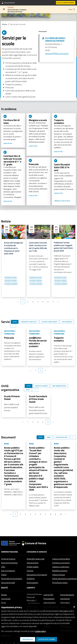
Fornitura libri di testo (12, 121)
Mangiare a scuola (38, 120)
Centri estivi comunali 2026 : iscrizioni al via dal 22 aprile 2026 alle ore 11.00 (38, 247)
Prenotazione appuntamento (50, 600)
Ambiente (31, 578)
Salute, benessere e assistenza (64, 578)
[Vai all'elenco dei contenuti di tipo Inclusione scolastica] (11, 284)
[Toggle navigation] (4, 9)
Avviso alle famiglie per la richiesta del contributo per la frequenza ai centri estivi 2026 (14, 248)
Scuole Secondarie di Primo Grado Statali (38, 399)
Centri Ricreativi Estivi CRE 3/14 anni (62, 167)
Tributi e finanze (59, 574)
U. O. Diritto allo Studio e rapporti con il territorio (55, 39)
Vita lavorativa (33, 563)
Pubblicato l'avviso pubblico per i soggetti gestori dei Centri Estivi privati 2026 (63, 247)
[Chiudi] (74, 606)
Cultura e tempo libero (61, 559)
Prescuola (34, 164)
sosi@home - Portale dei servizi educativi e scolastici (38, 342)
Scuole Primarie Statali (12, 398)
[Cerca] (74, 9)
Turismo (30, 570)
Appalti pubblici (33, 567)
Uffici (3, 567)
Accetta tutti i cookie (47, 639)
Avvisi (4, 602)
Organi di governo (8, 559)
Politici (4, 574)
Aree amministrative (9, 563)
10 (61, 514)
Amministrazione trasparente (67, 597)
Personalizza (28, 639)
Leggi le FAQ (48, 595)
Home (4, 24)
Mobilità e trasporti (60, 570)
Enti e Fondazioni (8, 570)
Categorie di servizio (37, 552)
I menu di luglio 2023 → (63, 201)
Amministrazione (10, 552)
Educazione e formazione (37, 574)
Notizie (4, 595)
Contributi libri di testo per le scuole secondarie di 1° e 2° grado (13, 160)
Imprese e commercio (61, 563)
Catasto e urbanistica (61, 567)
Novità (4, 588)
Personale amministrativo (12, 578)
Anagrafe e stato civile (36, 559)
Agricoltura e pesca (60, 582)
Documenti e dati (8, 582)
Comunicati (6, 598)
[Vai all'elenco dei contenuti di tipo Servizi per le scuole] (11, 278)
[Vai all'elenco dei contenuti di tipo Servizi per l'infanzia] (11, 281)
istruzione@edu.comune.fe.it (57, 53)
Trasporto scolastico (59, 121)
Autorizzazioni (32, 582)
